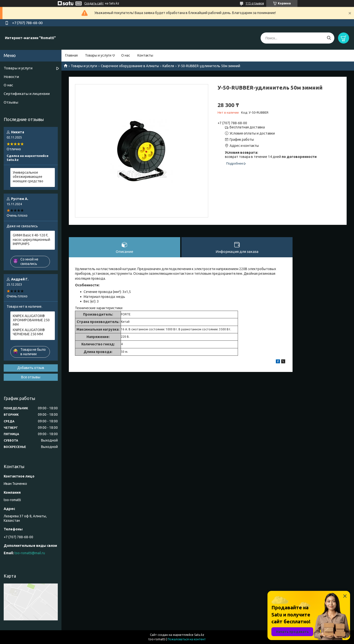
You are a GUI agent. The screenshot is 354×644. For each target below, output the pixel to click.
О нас (126, 55)
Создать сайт (94, 3)
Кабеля (168, 66)
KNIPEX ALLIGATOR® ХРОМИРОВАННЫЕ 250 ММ (31, 320)
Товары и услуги (98, 55)
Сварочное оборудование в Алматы (130, 66)
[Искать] (329, 38)
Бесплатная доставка (247, 127)
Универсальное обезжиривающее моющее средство (28, 177)
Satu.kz (199, 635)
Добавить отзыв (31, 368)
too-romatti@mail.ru (30, 553)
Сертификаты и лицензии (27, 94)
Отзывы (11, 102)
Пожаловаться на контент (187, 639)
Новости (11, 77)
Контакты (145, 55)
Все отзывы (31, 377)
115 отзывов (255, 3)
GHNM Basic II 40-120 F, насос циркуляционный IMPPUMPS (31, 239)
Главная (71, 55)
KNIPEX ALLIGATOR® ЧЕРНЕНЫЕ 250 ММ (29, 332)
